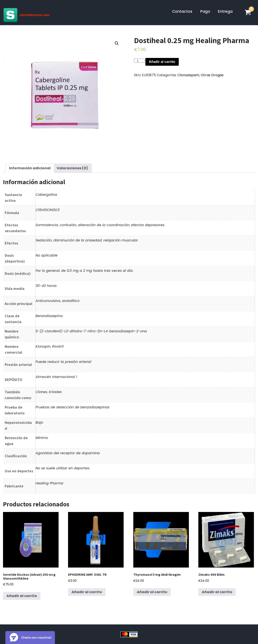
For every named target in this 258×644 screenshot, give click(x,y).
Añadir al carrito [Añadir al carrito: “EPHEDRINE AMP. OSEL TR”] (87, 592)
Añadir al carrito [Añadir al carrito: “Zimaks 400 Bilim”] (217, 592)
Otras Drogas (212, 75)
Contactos (182, 11)
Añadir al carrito (162, 62)
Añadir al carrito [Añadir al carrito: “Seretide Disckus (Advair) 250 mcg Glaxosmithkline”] (22, 596)
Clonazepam (188, 75)
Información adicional (30, 168)
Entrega (225, 11)
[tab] (30, 168)
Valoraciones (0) (72, 168)
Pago (205, 11)
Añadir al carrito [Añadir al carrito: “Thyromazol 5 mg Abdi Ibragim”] (152, 592)
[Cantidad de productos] (139, 61)
